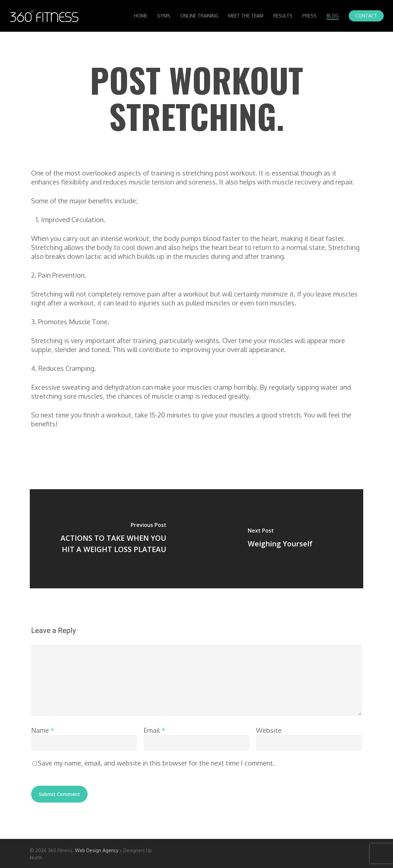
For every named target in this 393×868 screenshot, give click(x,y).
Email (154, 730)
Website (269, 730)
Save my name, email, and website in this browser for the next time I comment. (156, 763)
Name (43, 730)
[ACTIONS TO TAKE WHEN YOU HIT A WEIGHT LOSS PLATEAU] (113, 539)
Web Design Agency (97, 850)
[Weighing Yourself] (280, 539)
